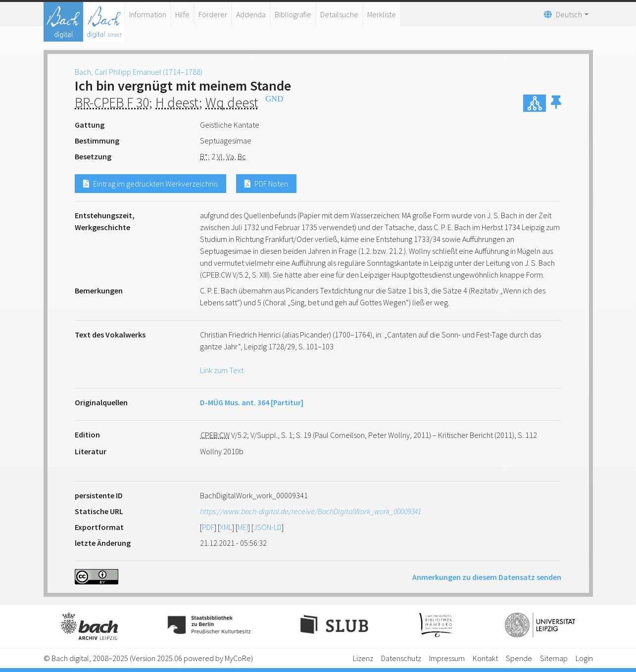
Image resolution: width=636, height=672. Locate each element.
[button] (556, 103)
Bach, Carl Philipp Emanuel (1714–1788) (139, 72)
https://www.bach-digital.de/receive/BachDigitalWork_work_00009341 (311, 511)
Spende (519, 658)
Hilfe (182, 14)
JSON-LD (268, 527)
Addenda (251, 14)
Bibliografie (293, 14)
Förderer (213, 14)
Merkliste (382, 14)
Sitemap (554, 658)
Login (584, 658)
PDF (208, 527)
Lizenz (363, 658)
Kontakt (485, 658)
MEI (243, 527)
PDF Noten (266, 184)
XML (226, 527)
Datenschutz (401, 658)
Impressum (447, 658)
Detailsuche (339, 14)
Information (148, 14)
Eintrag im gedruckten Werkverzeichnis (150, 184)
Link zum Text (222, 370)
